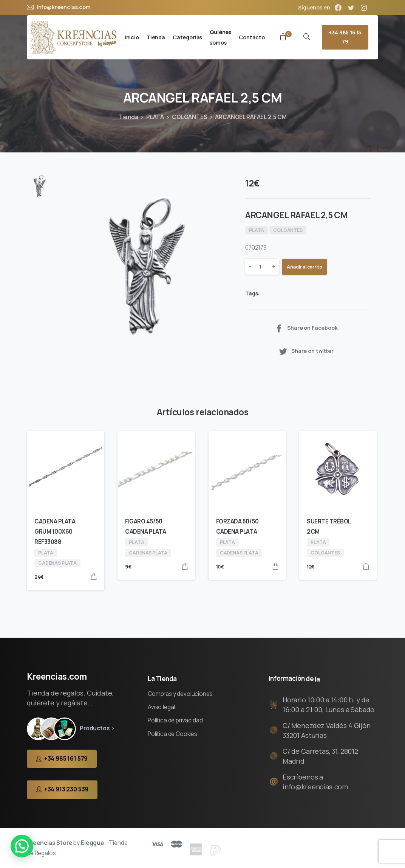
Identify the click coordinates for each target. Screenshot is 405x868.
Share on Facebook (306, 328)
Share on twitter (306, 351)
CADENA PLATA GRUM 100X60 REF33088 (55, 532)
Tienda (128, 117)
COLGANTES (190, 117)
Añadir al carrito (305, 267)
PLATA (155, 117)
